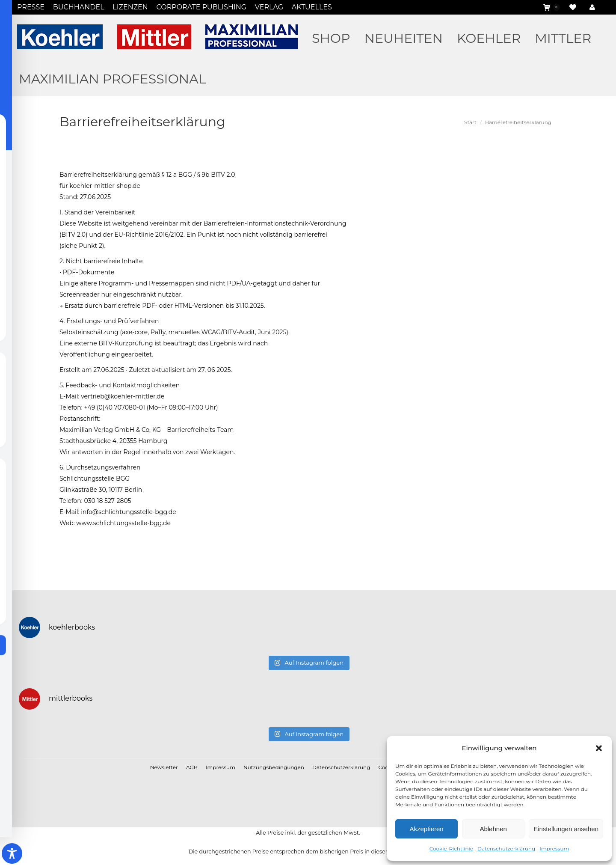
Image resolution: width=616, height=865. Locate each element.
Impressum (554, 849)
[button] (599, 748)
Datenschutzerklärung (506, 849)
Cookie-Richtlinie (451, 849)
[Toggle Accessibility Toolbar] (12, 853)
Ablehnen (493, 829)
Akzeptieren (426, 829)
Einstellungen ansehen (566, 829)
